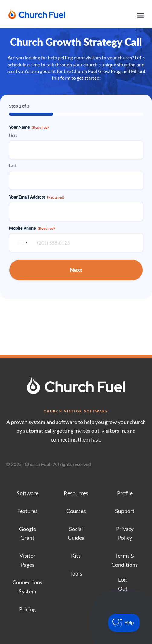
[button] (141, 15)
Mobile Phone (32, 228)
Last (13, 165)
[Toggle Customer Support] (124, 623)
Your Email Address (37, 197)
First (13, 135)
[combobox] (22, 243)
